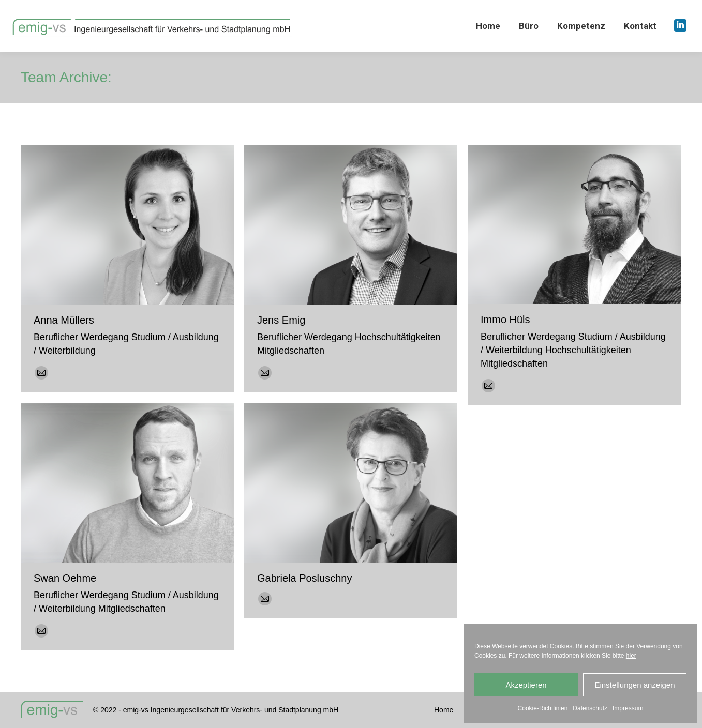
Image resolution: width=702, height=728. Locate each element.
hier (631, 656)
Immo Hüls (505, 320)
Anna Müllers (64, 320)
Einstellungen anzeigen (634, 685)
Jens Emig (281, 320)
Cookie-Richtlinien (543, 708)
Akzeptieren (526, 685)
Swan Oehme (65, 578)
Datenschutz (590, 708)
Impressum (628, 708)
